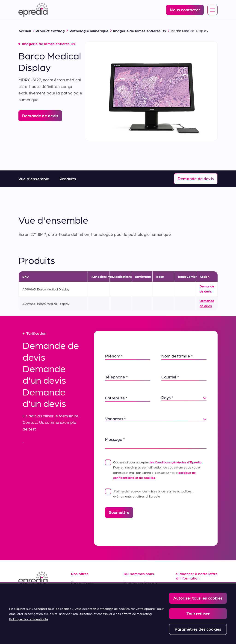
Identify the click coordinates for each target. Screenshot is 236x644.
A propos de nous (140, 583)
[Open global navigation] (212, 10)
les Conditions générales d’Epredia (176, 462)
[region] (118, 614)
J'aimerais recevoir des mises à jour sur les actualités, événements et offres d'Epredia (149, 493)
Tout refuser (198, 613)
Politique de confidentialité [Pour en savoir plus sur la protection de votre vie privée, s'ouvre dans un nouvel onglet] (29, 619)
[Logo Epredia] (33, 10)
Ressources (82, 583)
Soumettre (119, 512)
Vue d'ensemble (34, 179)
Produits (68, 179)
